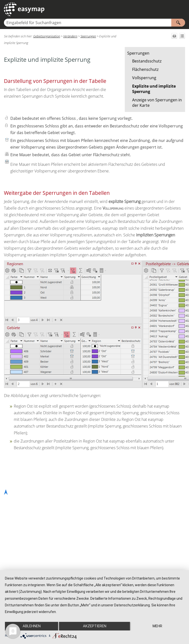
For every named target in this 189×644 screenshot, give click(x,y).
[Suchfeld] (94, 23)
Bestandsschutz (147, 61)
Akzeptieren (95, 626)
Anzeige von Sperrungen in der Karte (157, 103)
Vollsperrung (144, 78)
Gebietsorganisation (47, 36)
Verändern (70, 36)
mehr (157, 626)
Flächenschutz (145, 69)
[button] (178, 23)
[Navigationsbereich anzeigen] (182, 9)
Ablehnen (32, 626)
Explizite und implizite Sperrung (154, 89)
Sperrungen (138, 53)
